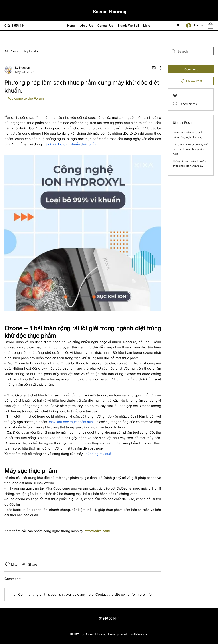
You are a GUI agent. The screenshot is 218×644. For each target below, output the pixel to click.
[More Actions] (158, 68)
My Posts (31, 51)
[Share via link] (29, 564)
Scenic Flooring (110, 12)
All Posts (11, 51)
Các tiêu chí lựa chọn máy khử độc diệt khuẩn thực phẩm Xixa (191, 149)
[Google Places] (178, 26)
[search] (191, 51)
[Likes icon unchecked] (7, 564)
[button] (210, 25)
